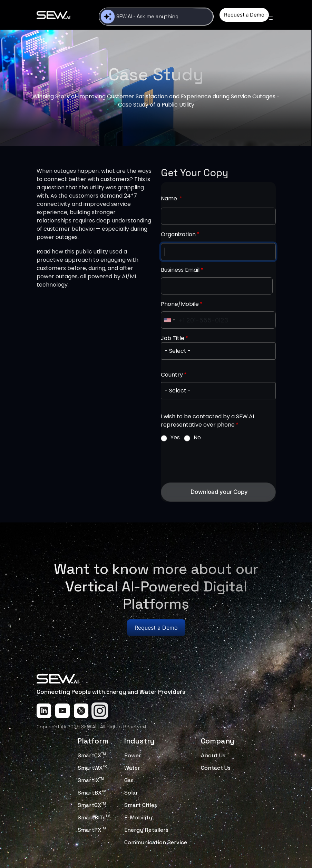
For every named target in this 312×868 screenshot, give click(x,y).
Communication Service (156, 842)
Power (133, 755)
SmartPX (92, 830)
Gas (129, 780)
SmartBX (92, 793)
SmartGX (92, 805)
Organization (178, 234)
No (197, 437)
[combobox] (169, 320)
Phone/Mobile (180, 304)
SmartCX (92, 755)
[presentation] (213, 462)
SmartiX (91, 780)
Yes (175, 437)
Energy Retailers (146, 830)
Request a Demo (244, 15)
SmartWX (92, 768)
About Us (213, 755)
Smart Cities (141, 805)
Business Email (180, 270)
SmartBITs (94, 817)
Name (170, 198)
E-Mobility (138, 817)
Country (172, 375)
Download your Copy (219, 492)
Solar (131, 793)
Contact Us (216, 768)
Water (132, 768)
